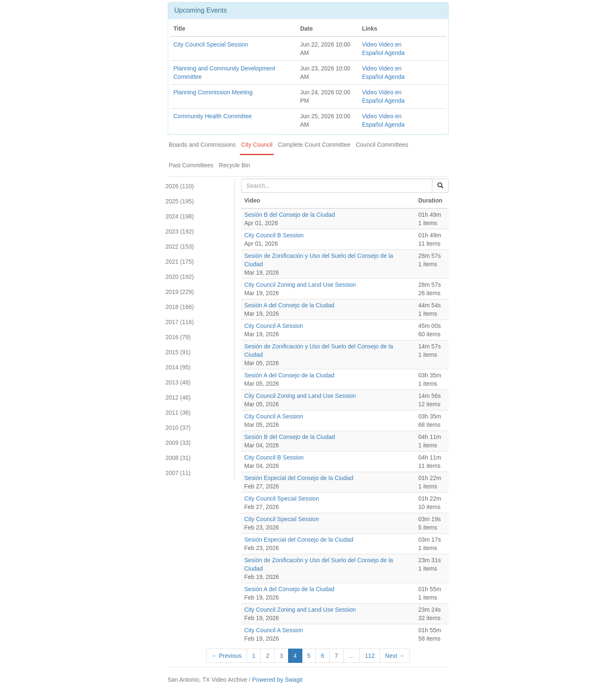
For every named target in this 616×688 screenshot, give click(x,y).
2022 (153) (180, 247)
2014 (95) (178, 367)
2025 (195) (180, 201)
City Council (257, 145)
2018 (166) (180, 307)
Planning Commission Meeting (213, 92)
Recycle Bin (234, 165)
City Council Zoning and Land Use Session (300, 285)
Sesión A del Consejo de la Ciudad (290, 305)
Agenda (395, 53)
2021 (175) (180, 262)
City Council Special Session (211, 44)
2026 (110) (180, 186)
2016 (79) (178, 337)
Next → (395, 656)
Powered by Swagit (277, 680)
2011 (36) (178, 413)
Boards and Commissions (203, 145)
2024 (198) (180, 216)
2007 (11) (178, 473)
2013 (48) (178, 382)
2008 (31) (178, 458)
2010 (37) (178, 428)
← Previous (226, 656)
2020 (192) (180, 277)
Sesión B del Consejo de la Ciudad (290, 215)
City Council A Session (274, 326)
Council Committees (382, 145)
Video (369, 44)
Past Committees (191, 165)
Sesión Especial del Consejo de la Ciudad (299, 478)
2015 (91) (178, 352)
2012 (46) (178, 397)
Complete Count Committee (314, 145)
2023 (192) (180, 231)
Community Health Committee (213, 116)
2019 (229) (180, 292)
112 (370, 656)
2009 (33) (178, 443)
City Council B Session (274, 235)
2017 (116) (180, 322)
